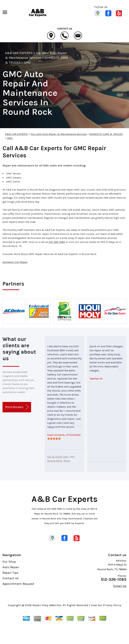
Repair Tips (10, 573)
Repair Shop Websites (47, 605)
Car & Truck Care (58, 457)
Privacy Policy (112, 605)
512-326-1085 (57, 242)
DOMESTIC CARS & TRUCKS (106, 134)
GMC (27, 63)
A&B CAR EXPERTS (19, 53)
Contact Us (11, 578)
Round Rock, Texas (59, 461)
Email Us (120, 586)
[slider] (54, 439)
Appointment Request (18, 584)
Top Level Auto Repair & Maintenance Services (59, 134)
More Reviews (17, 407)
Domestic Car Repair (15, 262)
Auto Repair (11, 567)
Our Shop (9, 562)
